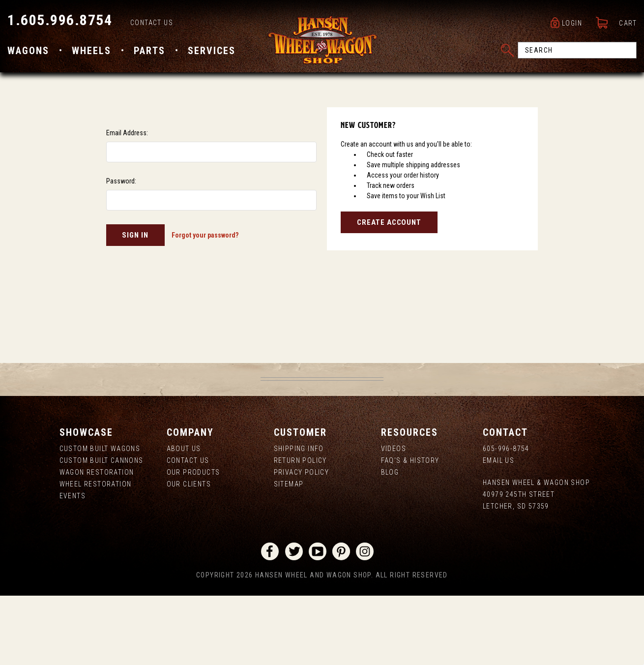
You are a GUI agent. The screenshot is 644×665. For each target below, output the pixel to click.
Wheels (91, 51)
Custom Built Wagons (100, 518)
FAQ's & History (410, 530)
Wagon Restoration (97, 542)
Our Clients (189, 554)
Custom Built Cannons (102, 530)
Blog (390, 542)
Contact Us (152, 23)
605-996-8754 (506, 518)
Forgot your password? (205, 305)
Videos (394, 518)
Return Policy (300, 530)
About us (184, 518)
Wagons (28, 51)
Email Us (498, 530)
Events (73, 566)
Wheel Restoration (96, 554)
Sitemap (289, 554)
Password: (121, 251)
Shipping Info (299, 518)
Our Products (193, 542)
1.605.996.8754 (60, 20)
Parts (149, 51)
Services (212, 51)
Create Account (389, 292)
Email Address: (127, 203)
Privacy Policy (302, 542)
